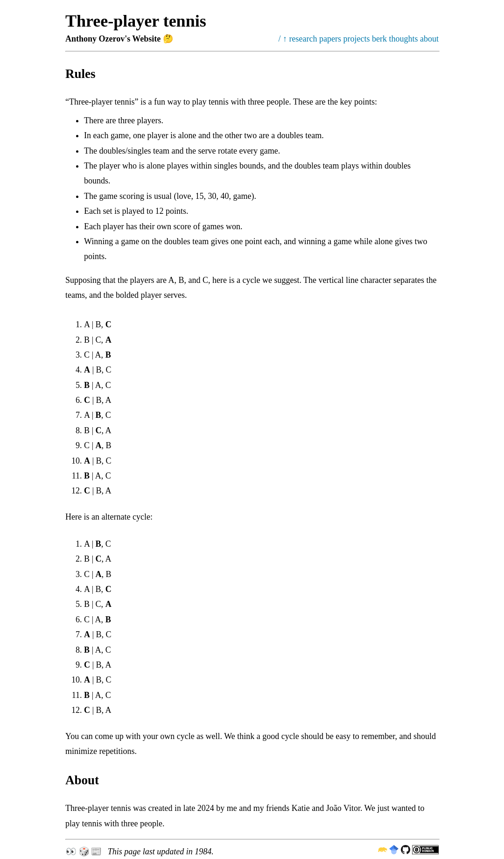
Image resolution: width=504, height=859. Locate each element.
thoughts (403, 39)
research (303, 39)
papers (330, 39)
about (429, 39)
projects (357, 39)
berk (379, 39)
